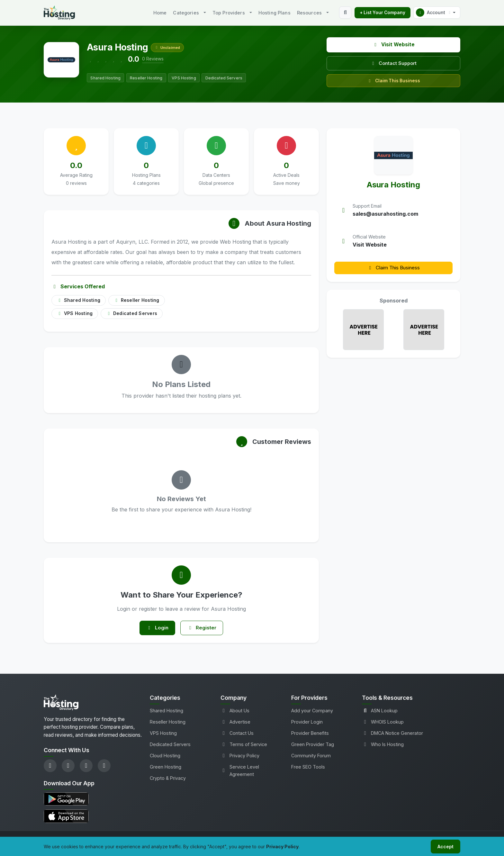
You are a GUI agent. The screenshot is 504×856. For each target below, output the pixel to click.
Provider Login (307, 723)
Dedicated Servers (170, 746)
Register (203, 629)
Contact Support (393, 63)
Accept (444, 846)
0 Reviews (153, 59)
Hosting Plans (274, 13)
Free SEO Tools (308, 768)
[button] (437, 13)
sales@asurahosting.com (385, 214)
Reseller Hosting (168, 723)
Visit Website (394, 45)
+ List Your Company (382, 13)
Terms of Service (244, 746)
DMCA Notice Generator (392, 735)
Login (156, 629)
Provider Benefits (310, 735)
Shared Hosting (166, 712)
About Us (235, 712)
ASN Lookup (380, 712)
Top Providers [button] (229, 13)
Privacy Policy (240, 757)
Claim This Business (394, 81)
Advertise (235, 723)
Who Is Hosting (383, 746)
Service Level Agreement (240, 772)
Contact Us (237, 735)
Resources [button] (309, 13)
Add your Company (312, 712)
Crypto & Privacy (168, 780)
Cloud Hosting (165, 757)
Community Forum (311, 757)
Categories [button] (186, 13)
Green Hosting (166, 768)
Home (160, 13)
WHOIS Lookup (383, 723)
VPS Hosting (163, 735)
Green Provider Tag (313, 746)
